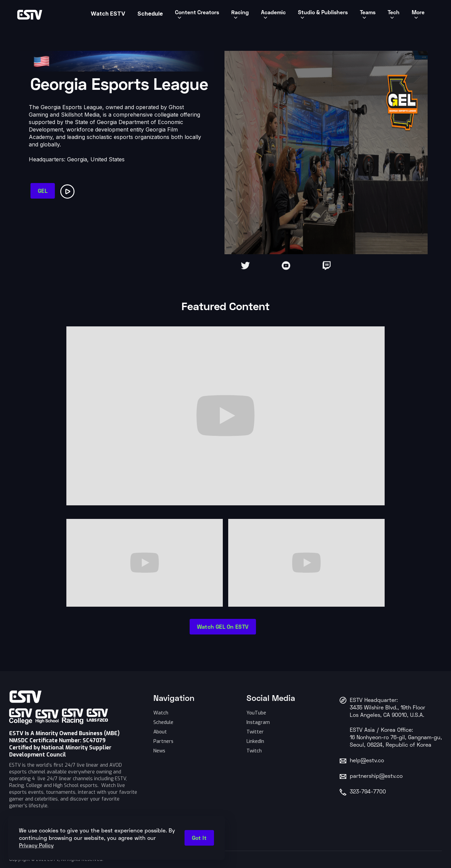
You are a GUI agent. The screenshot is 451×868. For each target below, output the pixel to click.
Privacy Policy (36, 845)
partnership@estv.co (376, 776)
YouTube (256, 713)
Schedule (163, 722)
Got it (199, 838)
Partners (163, 741)
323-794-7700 (368, 792)
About (160, 732)
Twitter (255, 732)
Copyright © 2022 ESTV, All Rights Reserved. (56, 859)
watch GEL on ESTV (223, 627)
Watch (161, 713)
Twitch (254, 751)
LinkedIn (255, 741)
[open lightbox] (69, 190)
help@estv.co (367, 761)
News (159, 751)
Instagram (258, 722)
